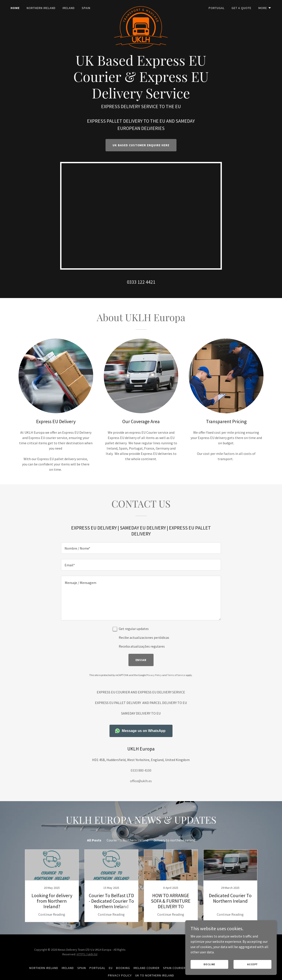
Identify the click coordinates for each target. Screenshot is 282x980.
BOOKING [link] (123, 968)
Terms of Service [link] (176, 675)
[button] (265, 8)
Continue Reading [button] (52, 914)
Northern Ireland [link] (41, 8)
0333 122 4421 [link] (141, 282)
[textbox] (141, 548)
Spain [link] (86, 8)
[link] (141, 7)
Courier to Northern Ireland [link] (127, 840)
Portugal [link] (217, 8)
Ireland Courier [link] (147, 968)
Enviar (141, 660)
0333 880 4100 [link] (141, 770)
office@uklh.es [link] (141, 781)
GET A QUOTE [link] (241, 8)
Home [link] (15, 8)
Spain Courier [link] (174, 968)
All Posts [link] (94, 840)
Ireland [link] (69, 8)
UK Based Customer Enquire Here (141, 145)
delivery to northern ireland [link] (174, 840)
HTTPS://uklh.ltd (87, 954)
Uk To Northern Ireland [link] (155, 975)
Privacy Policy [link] (154, 675)
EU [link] (111, 968)
